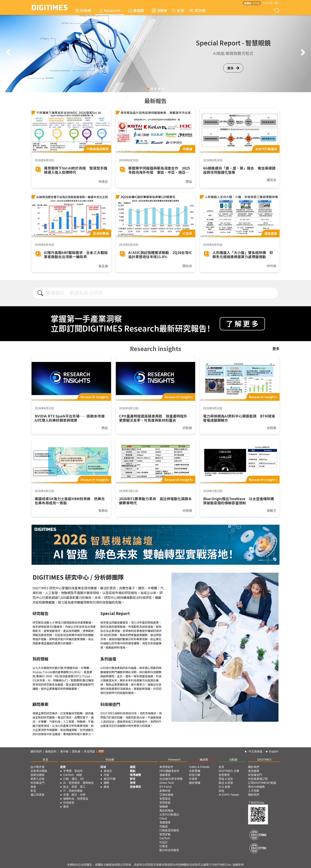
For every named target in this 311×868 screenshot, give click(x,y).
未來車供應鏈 (39, 771)
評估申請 (268, 3)
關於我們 (36, 751)
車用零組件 (166, 767)
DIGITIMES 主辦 (229, 771)
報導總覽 (135, 775)
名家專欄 (195, 771)
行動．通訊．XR (73, 779)
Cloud (163, 818)
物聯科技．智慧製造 (76, 799)
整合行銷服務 (256, 787)
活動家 (160, 10)
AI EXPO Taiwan (229, 795)
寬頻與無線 (166, 811)
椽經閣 (136, 10)
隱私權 (76, 751)
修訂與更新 (37, 795)
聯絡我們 (254, 795)
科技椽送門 (37, 783)
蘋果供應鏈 (37, 775)
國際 (107, 783)
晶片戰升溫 (37, 767)
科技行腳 (195, 775)
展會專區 (135, 787)
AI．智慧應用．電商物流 (78, 783)
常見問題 (89, 751)
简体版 (256, 3)
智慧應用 (224, 775)
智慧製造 (165, 799)
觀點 (133, 771)
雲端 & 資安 (226, 779)
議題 (133, 767)
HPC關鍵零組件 (169, 771)
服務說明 (51, 751)
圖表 (66, 807)
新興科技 (165, 791)
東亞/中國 (110, 779)
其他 (221, 791)
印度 (107, 775)
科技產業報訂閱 (258, 779)
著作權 (64, 751)
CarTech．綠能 (73, 775)
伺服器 (164, 826)
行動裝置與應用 (169, 830)
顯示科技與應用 (169, 850)
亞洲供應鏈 (166, 795)
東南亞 (108, 771)
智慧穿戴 (165, 834)
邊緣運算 (165, 775)
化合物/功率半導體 (171, 779)
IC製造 (164, 846)
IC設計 (164, 842)
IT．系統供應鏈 (73, 791)
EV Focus (166, 787)
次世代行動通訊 (169, 814)
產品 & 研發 (226, 783)
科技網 (83, 10)
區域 (103, 767)
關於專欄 (195, 783)
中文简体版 (255, 751)
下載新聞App (256, 803)
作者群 (193, 779)
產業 (63, 767)
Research (110, 10)
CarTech (165, 838)
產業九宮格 (37, 779)
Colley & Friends (199, 767)
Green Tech (167, 783)
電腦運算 (165, 822)
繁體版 (248, 3)
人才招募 (254, 791)
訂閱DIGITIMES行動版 (262, 783)
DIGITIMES (264, 760)
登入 (277, 3)
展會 (33, 787)
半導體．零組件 (73, 771)
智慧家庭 (165, 803)
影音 (177, 10)
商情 (133, 783)
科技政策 (69, 803)
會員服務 (254, 771)
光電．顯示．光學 (74, 795)
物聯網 (164, 807)
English (274, 751)
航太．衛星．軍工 (74, 787)
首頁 (45, 760)
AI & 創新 (224, 787)
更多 (233, 68)
